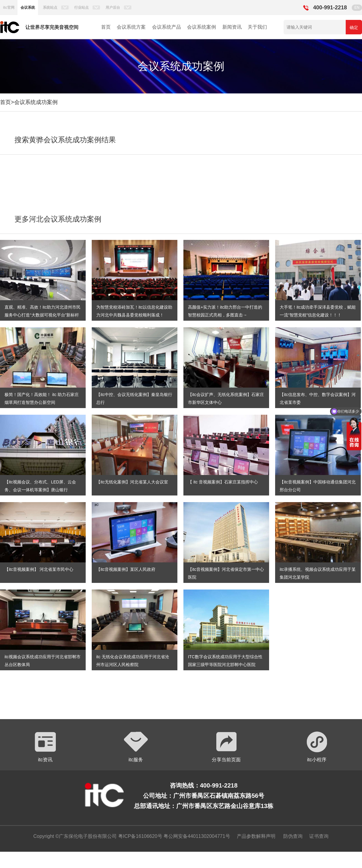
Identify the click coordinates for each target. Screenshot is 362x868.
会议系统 (28, 8)
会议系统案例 (202, 27)
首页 (106, 27)
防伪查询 (293, 836)
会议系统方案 (131, 27)
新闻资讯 (232, 27)
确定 (354, 27)
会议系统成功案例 (36, 102)
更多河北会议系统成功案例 (58, 219)
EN (357, 8)
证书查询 (319, 836)
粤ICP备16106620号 (139, 836)
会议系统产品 (167, 27)
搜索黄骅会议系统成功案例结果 (65, 140)
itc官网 (9, 8)
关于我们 (257, 27)
